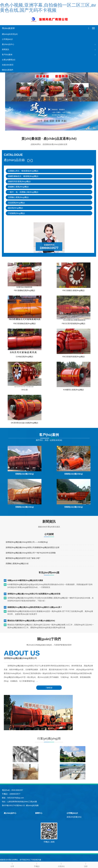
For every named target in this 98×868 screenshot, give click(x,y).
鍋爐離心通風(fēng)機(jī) (18, 187)
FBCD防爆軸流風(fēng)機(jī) (24, 324)
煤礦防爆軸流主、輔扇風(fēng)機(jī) (23, 176)
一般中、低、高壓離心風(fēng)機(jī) (23, 192)
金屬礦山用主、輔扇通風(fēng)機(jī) (23, 171)
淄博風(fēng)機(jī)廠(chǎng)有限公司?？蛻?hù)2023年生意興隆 (31, 553)
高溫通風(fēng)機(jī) (16, 203)
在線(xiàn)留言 (8, 65)
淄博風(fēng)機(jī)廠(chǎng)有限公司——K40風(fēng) (27, 542)
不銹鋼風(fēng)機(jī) (16, 213)
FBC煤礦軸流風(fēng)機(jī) (25, 290)
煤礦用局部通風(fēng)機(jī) (19, 181)
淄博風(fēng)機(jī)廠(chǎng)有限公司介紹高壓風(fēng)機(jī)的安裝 (34, 594)
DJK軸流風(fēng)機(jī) (24, 357)
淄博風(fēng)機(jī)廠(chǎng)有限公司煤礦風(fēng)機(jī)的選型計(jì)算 (33, 547)
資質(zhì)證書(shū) (74, 817)
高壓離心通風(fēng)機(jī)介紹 (17, 564)
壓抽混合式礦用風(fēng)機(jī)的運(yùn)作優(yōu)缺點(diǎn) (31, 621)
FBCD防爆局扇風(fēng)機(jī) (73, 357)
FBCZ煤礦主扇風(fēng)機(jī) (73, 290)
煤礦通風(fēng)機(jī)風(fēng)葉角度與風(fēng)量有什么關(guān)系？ (35, 607)
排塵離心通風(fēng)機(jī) (18, 197)
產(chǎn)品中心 (8, 44)
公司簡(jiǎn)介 (7, 39)
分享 (12, 865)
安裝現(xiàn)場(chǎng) (24, 474)
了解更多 (49, 688)
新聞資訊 (5, 49)
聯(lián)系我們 (7, 70)
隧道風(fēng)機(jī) (16, 208)
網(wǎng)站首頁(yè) (10, 34)
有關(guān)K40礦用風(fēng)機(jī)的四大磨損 (25, 580)
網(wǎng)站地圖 (32, 805)
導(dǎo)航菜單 (8, 28)
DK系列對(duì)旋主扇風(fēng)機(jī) (24, 423)
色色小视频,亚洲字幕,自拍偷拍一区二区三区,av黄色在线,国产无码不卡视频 (48, 8)
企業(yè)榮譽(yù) (9, 60)
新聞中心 (39, 813)
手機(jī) (37, 865)
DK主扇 (24, 390)
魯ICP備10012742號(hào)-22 (13, 805)
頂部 (86, 865)
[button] (95, 44)
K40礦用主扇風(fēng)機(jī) (73, 390)
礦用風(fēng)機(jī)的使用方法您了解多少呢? (23, 558)
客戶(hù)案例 (7, 55)
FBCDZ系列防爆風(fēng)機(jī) (73, 324)
